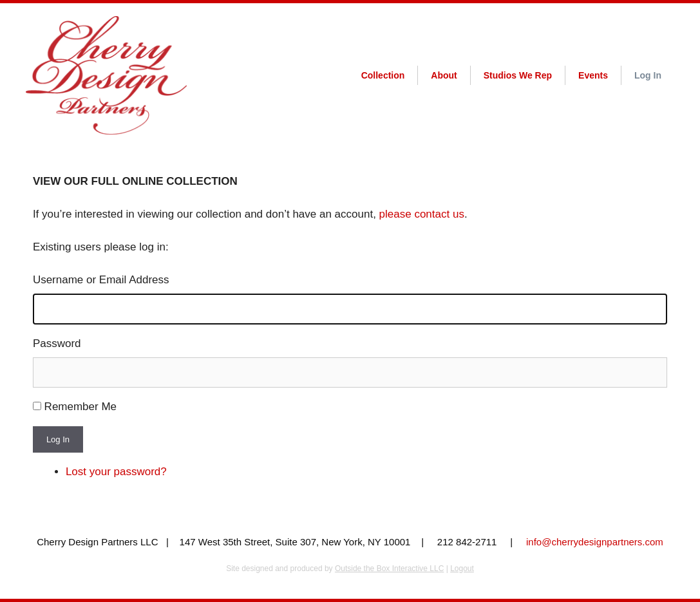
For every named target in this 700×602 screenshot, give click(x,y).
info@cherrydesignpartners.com (595, 542)
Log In (648, 75)
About (444, 75)
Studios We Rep (518, 75)
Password (57, 343)
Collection (383, 75)
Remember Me (80, 407)
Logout (462, 569)
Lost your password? (116, 472)
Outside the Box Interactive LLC (389, 569)
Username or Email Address (101, 280)
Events (593, 75)
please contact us (422, 214)
